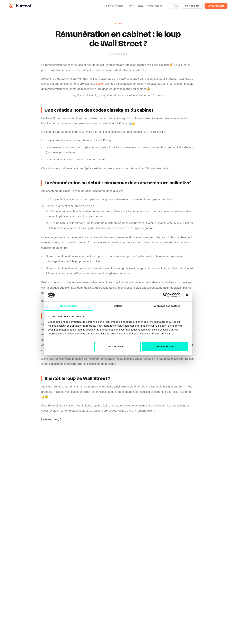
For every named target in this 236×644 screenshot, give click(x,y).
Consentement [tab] (69, 306)
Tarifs (131, 6)
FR (171, 6)
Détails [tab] (118, 306)
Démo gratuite (216, 6)
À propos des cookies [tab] (167, 306)
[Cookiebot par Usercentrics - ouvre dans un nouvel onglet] (165, 295)
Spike (99, 84)
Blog (140, 6)
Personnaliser (118, 346)
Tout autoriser (165, 346)
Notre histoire (154, 6)
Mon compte (192, 6)
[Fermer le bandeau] (187, 295)
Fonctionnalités (115, 6)
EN (177, 6)
